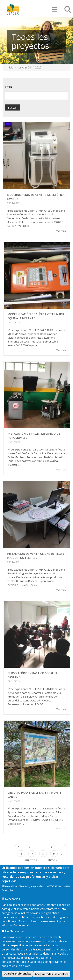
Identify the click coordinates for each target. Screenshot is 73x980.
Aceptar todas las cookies (52, 974)
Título (9, 87)
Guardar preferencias (17, 974)
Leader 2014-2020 (30, 67)
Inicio (10, 67)
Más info (7, 890)
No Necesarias (15, 931)
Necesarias (12, 899)
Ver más (61, 231)
